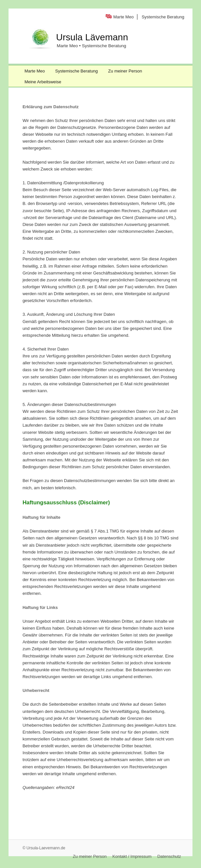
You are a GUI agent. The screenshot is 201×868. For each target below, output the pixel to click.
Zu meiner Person (125, 71)
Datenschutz (169, 856)
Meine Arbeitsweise (43, 82)
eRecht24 (65, 787)
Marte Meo (124, 17)
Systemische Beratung (163, 17)
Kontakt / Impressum (132, 856)
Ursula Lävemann (92, 37)
